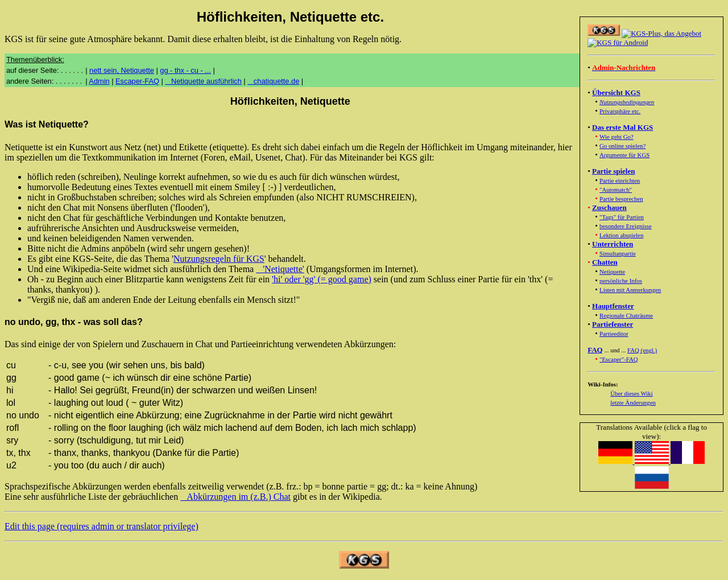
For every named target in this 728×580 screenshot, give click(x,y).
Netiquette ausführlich (203, 81)
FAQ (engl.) (642, 350)
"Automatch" (616, 190)
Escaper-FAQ (137, 81)
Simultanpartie (618, 253)
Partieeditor (614, 334)
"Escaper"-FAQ (619, 359)
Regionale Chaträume (626, 315)
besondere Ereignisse (626, 226)
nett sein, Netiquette (122, 70)
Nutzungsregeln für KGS (219, 259)
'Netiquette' (280, 269)
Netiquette (612, 272)
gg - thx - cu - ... (185, 70)
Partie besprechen (621, 199)
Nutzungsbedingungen (627, 102)
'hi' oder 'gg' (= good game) (322, 279)
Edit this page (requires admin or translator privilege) (102, 526)
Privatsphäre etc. (620, 111)
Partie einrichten (620, 180)
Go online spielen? (622, 146)
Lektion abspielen (621, 235)
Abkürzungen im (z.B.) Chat (235, 497)
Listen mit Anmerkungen (630, 290)
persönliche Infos (621, 281)
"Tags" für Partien (622, 217)
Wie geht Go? (617, 137)
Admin (99, 81)
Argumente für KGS (624, 155)
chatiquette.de (273, 81)
